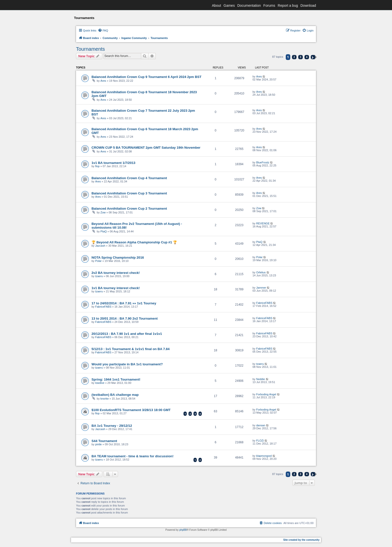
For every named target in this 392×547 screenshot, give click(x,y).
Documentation (249, 5)
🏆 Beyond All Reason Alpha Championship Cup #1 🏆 (134, 242)
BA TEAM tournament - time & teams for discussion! (132, 456)
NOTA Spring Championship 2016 (118, 258)
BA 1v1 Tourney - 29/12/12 (112, 426)
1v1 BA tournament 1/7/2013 (113, 163)
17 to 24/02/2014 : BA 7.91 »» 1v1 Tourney (124, 303)
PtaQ (104, 231)
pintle (98, 444)
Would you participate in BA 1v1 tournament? (127, 364)
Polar (98, 261)
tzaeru (99, 276)
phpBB (183, 530)
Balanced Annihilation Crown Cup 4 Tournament (129, 178)
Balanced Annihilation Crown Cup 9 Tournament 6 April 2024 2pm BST (146, 77)
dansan (261, 425)
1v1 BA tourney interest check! (116, 288)
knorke (105, 399)
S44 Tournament (104, 441)
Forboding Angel (266, 394)
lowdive (100, 383)
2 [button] (294, 57)
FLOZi (260, 441)
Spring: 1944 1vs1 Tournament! (116, 379)
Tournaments (90, 49)
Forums (269, 5)
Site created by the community (301, 540)
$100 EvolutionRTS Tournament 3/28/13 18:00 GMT (131, 410)
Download (308, 5)
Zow (103, 212)
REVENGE (263, 223)
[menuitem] (103, 30)
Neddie (261, 379)
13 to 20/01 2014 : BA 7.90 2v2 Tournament (125, 318)
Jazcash (100, 246)
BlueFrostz (263, 162)
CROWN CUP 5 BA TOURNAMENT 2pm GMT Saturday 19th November (146, 148)
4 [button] (307, 57)
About (216, 5)
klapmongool (264, 456)
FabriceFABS (103, 307)
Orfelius (261, 272)
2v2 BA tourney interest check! (116, 273)
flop (97, 166)
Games (229, 5)
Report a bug (288, 5)
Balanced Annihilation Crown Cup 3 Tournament (129, 193)
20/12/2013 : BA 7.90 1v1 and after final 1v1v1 (127, 334)
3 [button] (300, 57)
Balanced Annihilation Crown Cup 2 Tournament (129, 209)
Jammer (261, 288)
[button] (313, 57)
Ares (103, 81)
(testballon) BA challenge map (115, 395)
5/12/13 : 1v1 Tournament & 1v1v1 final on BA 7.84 (130, 349)
